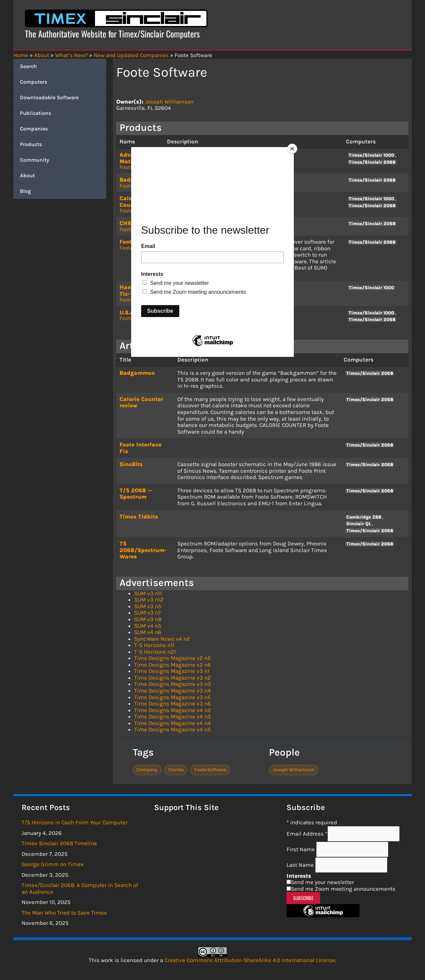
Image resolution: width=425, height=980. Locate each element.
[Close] (292, 149)
